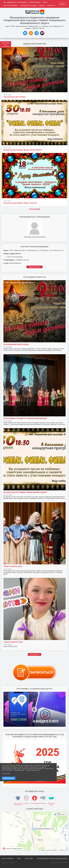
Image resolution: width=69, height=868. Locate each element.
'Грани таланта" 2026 (13, 642)
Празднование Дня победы (15, 97)
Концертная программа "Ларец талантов (20, 203)
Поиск (62, 4)
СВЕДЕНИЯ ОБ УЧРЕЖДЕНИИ (17, 2)
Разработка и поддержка (59, 862)
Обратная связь (34, 267)
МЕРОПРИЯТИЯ (35, 2)
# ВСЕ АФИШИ (34, 209)
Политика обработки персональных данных (52, 859)
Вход (19, 859)
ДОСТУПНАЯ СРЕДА (11, 5)
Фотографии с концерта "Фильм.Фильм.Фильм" (25, 418)
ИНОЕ (45, 2)
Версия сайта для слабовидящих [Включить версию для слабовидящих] (6, 44)
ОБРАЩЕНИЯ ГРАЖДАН (28, 5)
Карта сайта (29, 859)
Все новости (34, 654)
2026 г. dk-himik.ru (7, 859)
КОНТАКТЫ (51, 5)
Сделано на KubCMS (8, 862)
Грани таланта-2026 (13, 566)
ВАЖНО (42, 5)
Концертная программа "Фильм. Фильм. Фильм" (23, 150)
